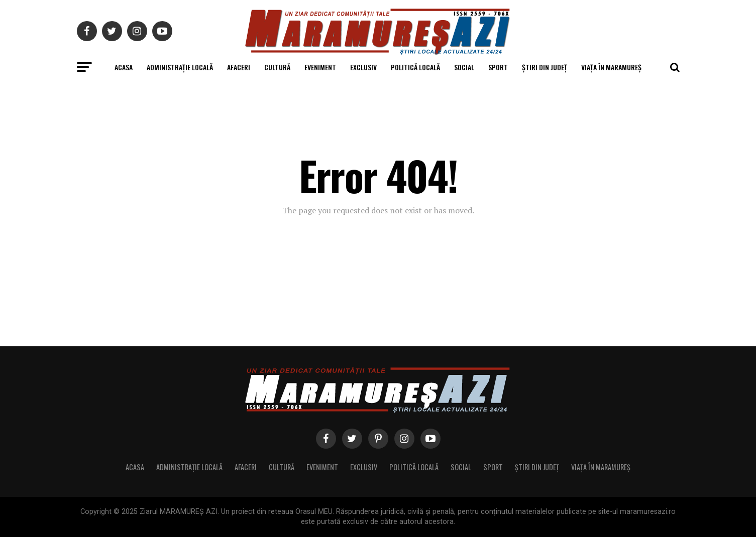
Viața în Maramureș (611, 67)
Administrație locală (180, 67)
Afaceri (239, 67)
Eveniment (320, 67)
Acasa (124, 67)
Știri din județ (545, 67)
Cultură (277, 67)
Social (464, 67)
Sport (498, 67)
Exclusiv (363, 67)
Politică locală (415, 67)
